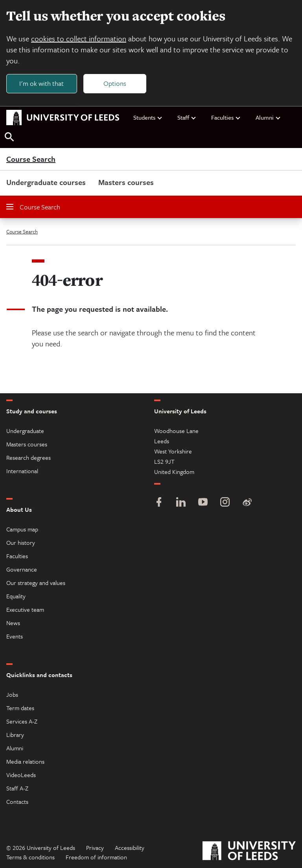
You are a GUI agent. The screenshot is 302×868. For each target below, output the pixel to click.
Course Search (31, 159)
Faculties (226, 117)
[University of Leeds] (249, 852)
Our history (21, 542)
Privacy (95, 848)
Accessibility (130, 848)
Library (15, 735)
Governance (22, 569)
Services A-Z (22, 721)
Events (15, 636)
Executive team (25, 609)
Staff (187, 117)
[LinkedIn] (181, 503)
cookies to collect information (79, 38)
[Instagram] (225, 503)
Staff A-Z (17, 788)
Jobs (12, 694)
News (13, 623)
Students (148, 117)
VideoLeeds (21, 775)
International (22, 471)
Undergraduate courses (46, 182)
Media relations (25, 761)
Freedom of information (96, 857)
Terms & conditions (30, 857)
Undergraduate (25, 431)
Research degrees (29, 457)
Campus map (22, 529)
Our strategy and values (36, 583)
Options (115, 83)
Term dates (20, 708)
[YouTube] (203, 503)
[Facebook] (159, 503)
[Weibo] (247, 503)
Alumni (268, 117)
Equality (16, 596)
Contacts (17, 801)
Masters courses (126, 182)
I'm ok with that (41, 83)
